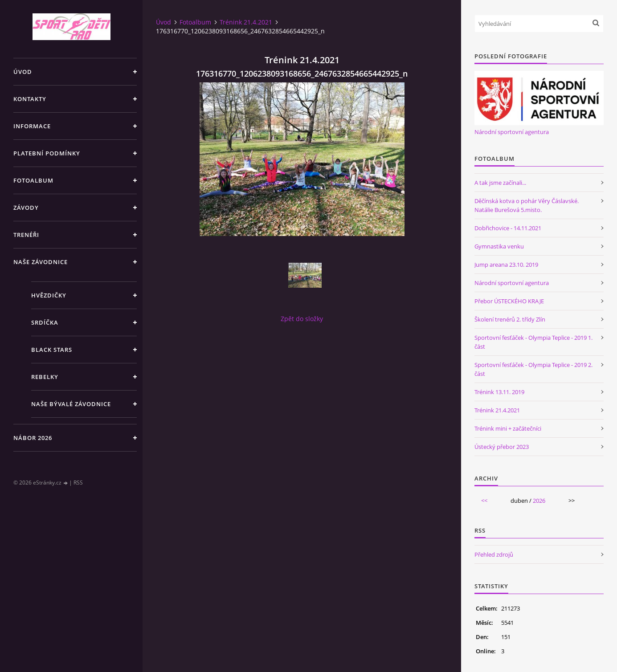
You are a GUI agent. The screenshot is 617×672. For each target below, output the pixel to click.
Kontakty (30, 99)
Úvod (23, 72)
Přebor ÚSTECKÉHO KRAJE (509, 301)
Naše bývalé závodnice (71, 404)
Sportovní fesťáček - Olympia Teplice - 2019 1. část (533, 342)
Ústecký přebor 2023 (502, 447)
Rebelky (45, 377)
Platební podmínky (47, 153)
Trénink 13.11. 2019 (499, 392)
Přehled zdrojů (494, 554)
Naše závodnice (41, 262)
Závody (26, 208)
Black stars (52, 350)
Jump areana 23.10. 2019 (506, 265)
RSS (78, 483)
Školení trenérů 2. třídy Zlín (510, 319)
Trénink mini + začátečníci (508, 428)
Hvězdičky (49, 295)
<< (484, 501)
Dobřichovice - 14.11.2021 (508, 228)
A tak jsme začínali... (500, 183)
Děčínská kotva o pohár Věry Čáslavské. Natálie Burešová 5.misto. (527, 205)
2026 (539, 501)
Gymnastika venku (499, 246)
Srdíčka (45, 322)
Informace (32, 126)
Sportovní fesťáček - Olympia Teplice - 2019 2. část (533, 369)
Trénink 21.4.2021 (246, 22)
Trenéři (26, 235)
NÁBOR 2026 (33, 438)
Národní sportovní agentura (512, 132)
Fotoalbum (33, 180)
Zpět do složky (302, 319)
